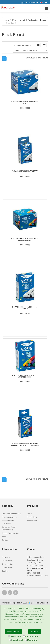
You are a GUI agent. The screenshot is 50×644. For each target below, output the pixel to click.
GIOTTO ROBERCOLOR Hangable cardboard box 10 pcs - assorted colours (25, 445)
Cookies (5, 571)
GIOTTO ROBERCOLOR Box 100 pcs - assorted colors (25, 239)
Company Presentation (11, 514)
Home (6, 20)
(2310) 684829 (34, 568)
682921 (30, 571)
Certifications (7, 567)
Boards (43, 20)
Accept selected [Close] (13, 631)
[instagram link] (10, 593)
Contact (5, 540)
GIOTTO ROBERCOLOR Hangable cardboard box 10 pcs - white (25, 171)
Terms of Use (7, 564)
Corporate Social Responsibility (9, 528)
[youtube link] (16, 593)
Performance (31, 636)
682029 (43, 568)
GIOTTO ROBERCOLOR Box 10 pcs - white (25, 308)
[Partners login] (31, 2)
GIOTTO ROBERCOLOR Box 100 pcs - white (25, 103)
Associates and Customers (8, 522)
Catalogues (7, 557)
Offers (30, 514)
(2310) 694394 (33, 573)
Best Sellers (32, 517)
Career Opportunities (11, 533)
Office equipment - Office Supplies (25, 20)
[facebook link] (4, 593)
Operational (16, 640)
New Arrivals (32, 521)
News (4, 537)
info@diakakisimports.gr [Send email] (37, 575)
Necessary (15, 636)
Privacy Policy (7, 561)
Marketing (31, 640)
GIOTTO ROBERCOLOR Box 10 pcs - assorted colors (25, 376)
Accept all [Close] (35, 631)
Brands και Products (10, 517)
